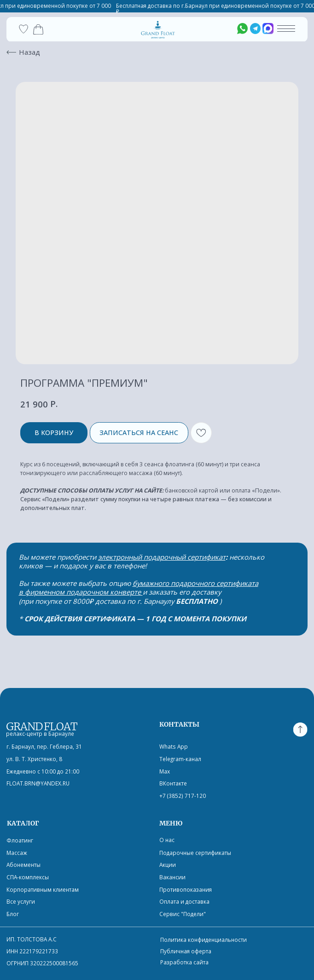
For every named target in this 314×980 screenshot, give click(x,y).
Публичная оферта (186, 951)
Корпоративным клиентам (43, 889)
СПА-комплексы (28, 877)
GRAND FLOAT (42, 726)
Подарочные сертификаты (195, 853)
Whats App (174, 746)
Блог (13, 914)
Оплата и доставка (184, 901)
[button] (286, 32)
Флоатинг (20, 840)
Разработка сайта (184, 962)
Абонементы (23, 865)
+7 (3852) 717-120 (183, 796)
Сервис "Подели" (183, 914)
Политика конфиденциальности (204, 940)
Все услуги (21, 901)
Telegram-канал (180, 759)
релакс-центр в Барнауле (40, 734)
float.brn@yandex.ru (38, 783)
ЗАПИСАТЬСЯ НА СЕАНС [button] (139, 433)
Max (165, 771)
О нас (167, 840)
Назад (29, 52)
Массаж (17, 853)
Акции (168, 865)
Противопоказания (186, 889)
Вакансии (172, 877)
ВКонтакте (173, 783)
